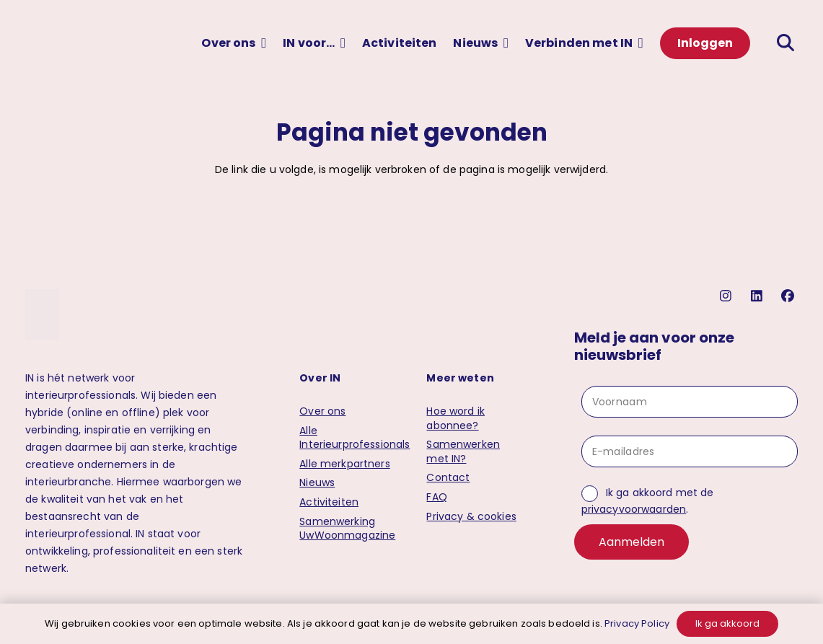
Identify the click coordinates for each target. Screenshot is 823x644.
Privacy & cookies (471, 516)
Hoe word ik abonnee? (455, 418)
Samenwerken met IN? (463, 451)
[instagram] (727, 296)
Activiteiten (329, 502)
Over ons (322, 411)
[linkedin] (758, 296)
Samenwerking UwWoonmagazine (347, 529)
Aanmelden (631, 542)
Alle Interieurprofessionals (355, 438)
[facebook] (789, 296)
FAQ (436, 497)
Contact (448, 477)
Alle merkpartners (344, 464)
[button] (261, 43)
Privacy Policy (637, 623)
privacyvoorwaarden (634, 509)
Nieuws (317, 482)
